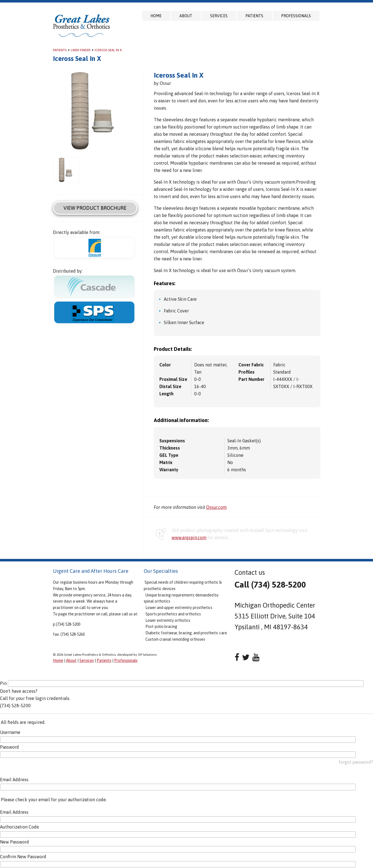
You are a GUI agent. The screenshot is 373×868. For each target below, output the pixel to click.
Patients (254, 16)
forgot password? (356, 762)
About (186, 16)
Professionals (296, 16)
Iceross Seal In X (108, 50)
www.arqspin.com (189, 537)
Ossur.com (216, 507)
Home (156, 16)
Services (219, 16)
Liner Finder (81, 50)
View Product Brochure (95, 208)
